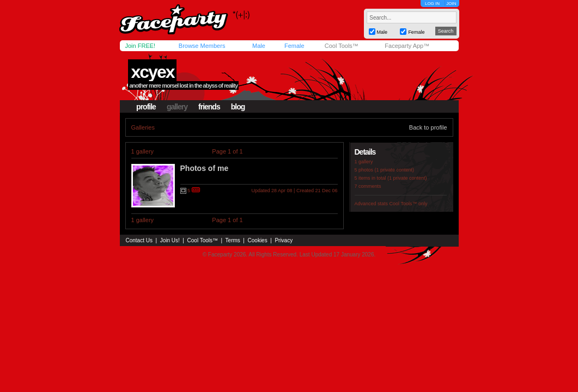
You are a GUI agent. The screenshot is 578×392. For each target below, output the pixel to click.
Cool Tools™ (342, 46)
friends (209, 107)
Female (294, 46)
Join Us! (170, 240)
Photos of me (205, 168)
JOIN (451, 4)
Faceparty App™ (407, 46)
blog (238, 107)
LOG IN (432, 4)
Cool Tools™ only (409, 204)
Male (259, 46)
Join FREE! (141, 46)
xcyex (152, 72)
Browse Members (202, 46)
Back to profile (428, 127)
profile (146, 107)
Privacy (284, 240)
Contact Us (139, 240)
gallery (177, 107)
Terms (233, 240)
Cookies (258, 240)
